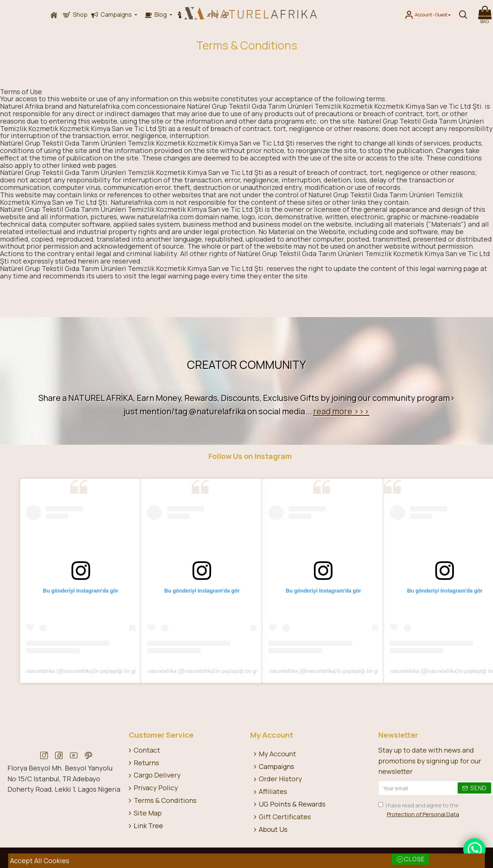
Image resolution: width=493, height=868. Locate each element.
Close (414, 859)
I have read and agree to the (419, 810)
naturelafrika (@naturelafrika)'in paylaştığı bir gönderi (88, 671)
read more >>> (341, 411)
